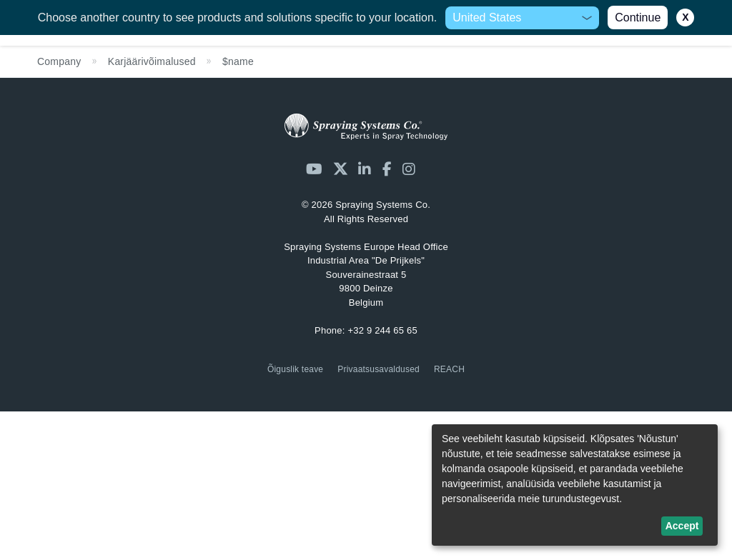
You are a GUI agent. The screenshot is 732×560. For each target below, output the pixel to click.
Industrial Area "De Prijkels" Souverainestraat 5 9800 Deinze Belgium (366, 275)
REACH (449, 369)
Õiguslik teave (295, 369)
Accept (682, 526)
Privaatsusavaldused (379, 369)
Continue (638, 17)
